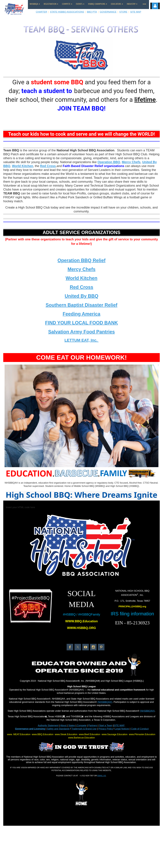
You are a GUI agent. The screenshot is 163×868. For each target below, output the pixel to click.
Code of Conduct (140, 729)
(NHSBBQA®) (105, 702)
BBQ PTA (92, 12)
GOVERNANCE (108, 12)
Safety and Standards (58, 729)
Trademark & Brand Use (84, 729)
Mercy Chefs (131, 162)
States (72, 726)
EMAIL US (102, 776)
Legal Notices (122, 729)
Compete (81, 726)
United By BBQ (81, 296)
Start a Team (106, 726)
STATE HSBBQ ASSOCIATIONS (67, 12)
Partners (93, 726)
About (64, 726)
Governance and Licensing (30, 729)
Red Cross (81, 287)
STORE (123, 12)
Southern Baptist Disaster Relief (81, 305)
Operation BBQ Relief (81, 260)
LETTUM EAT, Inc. (81, 340)
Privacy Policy (106, 729)
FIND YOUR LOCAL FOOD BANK (82, 323)
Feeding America (82, 314)
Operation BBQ (109, 162)
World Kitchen (23, 166)
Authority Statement (48, 726)
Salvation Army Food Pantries (82, 332)
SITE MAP (136, 12)
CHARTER (42, 12)
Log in (155, 6)
